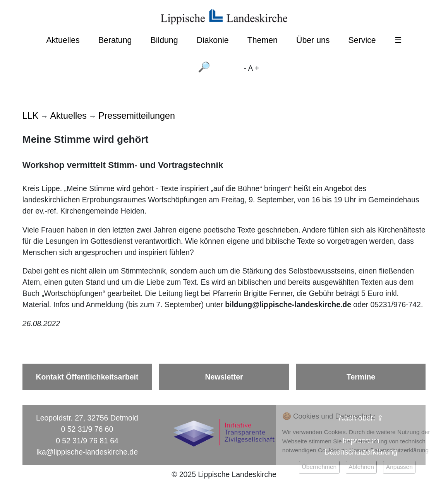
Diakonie (213, 40)
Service (362, 40)
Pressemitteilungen (137, 116)
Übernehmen (319, 467)
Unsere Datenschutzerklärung (389, 450)
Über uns (313, 40)
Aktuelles (63, 40)
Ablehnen (361, 467)
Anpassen (399, 467)
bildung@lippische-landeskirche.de (288, 304)
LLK (30, 116)
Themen (263, 40)
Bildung (164, 40)
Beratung (115, 40)
